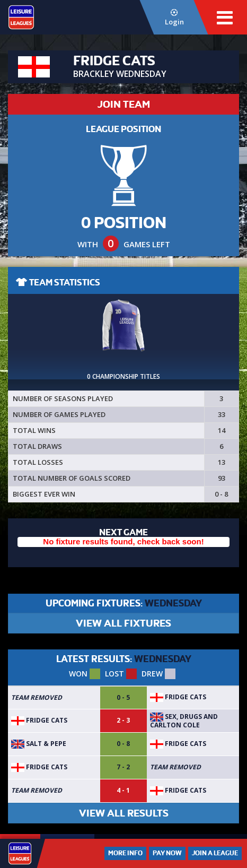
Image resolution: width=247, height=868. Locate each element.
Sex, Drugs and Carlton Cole (184, 721)
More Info (125, 853)
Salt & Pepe (39, 744)
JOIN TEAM (124, 104)
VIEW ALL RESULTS (124, 813)
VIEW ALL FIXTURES (124, 623)
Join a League (215, 853)
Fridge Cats (178, 697)
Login (174, 18)
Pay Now (167, 853)
